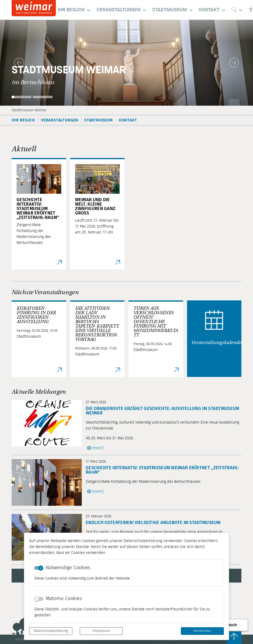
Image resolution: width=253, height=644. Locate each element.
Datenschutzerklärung (51, 631)
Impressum (101, 631)
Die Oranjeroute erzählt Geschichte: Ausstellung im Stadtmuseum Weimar (163, 411)
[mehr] (98, 448)
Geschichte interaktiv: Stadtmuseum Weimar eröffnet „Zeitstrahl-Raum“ (163, 470)
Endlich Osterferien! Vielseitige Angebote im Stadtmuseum (153, 523)
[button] (19, 63)
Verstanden (202, 631)
